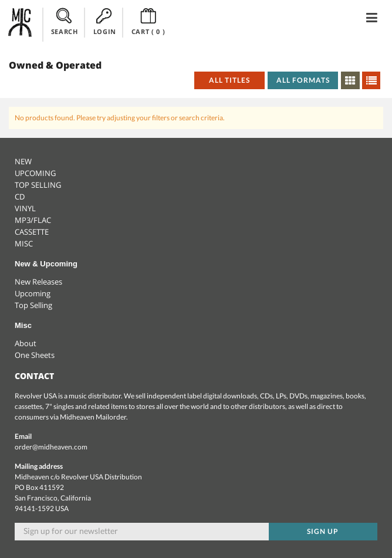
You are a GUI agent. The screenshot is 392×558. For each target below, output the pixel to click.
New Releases (38, 282)
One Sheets (35, 355)
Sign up (323, 531)
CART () (148, 22)
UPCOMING (35, 173)
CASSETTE (32, 232)
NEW (23, 161)
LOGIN (105, 22)
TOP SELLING (38, 185)
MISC (24, 244)
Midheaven (21, 22)
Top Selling (33, 305)
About (26, 343)
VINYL (25, 208)
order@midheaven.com (51, 447)
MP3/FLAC (33, 220)
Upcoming (33, 293)
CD (20, 197)
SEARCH (65, 22)
